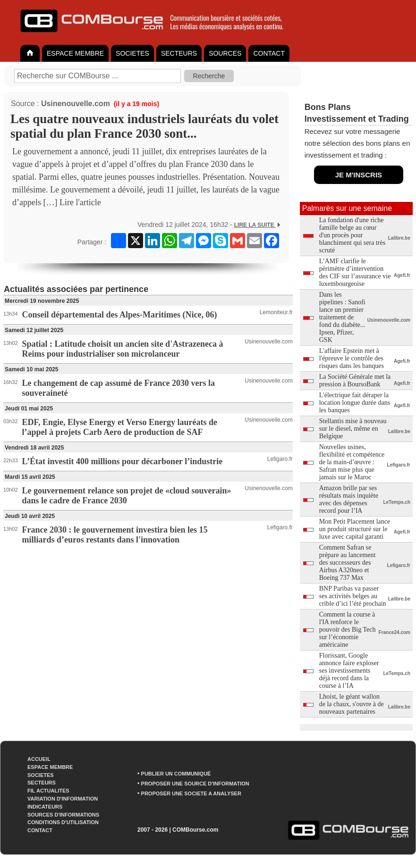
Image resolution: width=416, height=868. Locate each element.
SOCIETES (132, 53)
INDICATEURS (45, 807)
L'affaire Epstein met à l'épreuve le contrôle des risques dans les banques (352, 358)
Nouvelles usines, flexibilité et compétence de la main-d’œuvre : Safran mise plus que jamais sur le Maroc (352, 462)
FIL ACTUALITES (48, 791)
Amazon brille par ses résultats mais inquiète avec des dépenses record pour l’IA (349, 499)
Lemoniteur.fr (276, 312)
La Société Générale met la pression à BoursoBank (355, 380)
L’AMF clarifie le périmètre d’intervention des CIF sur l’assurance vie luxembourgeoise (355, 272)
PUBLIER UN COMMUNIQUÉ (176, 774)
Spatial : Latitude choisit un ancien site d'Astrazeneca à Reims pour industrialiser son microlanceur (123, 349)
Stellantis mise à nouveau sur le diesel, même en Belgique (353, 429)
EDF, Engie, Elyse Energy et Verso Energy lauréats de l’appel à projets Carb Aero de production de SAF (120, 427)
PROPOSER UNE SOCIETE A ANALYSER (191, 793)
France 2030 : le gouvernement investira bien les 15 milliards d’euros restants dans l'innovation (115, 535)
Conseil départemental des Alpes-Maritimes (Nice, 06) (120, 315)
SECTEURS (179, 53)
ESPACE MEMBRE (75, 53)
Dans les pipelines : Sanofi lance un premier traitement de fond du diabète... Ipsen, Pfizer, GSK (342, 317)
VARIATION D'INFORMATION (63, 799)
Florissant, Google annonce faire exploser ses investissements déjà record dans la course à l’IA (349, 671)
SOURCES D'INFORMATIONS (63, 815)
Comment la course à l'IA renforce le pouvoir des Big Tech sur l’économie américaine (348, 630)
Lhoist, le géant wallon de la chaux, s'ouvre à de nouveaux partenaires (352, 704)
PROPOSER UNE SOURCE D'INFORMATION (195, 784)
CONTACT (269, 53)
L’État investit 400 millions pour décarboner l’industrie (123, 461)
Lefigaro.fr (280, 459)
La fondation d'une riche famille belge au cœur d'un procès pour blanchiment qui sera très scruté (352, 235)
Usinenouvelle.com (76, 104)
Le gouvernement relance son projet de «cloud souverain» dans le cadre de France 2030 (127, 496)
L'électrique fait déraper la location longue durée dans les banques (355, 403)
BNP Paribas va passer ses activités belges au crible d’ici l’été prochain (353, 596)
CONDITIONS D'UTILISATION (63, 822)
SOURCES (225, 53)
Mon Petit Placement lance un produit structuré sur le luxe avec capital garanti (355, 529)
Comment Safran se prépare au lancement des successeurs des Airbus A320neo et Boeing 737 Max (348, 563)
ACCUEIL (39, 759)
